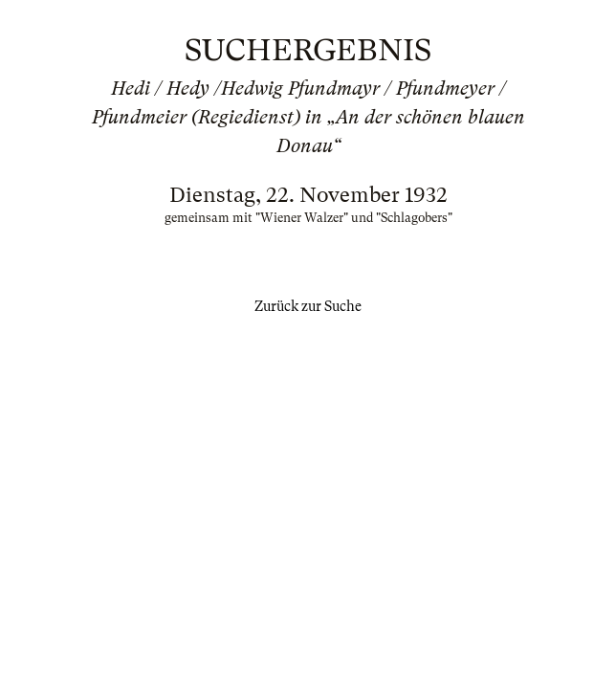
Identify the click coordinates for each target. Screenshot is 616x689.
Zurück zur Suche (308, 306)
